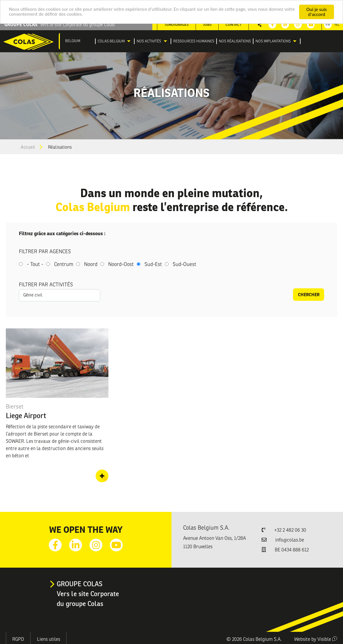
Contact (234, 25)
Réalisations (60, 147)
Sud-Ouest (184, 264)
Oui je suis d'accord (317, 12)
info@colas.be (290, 540)
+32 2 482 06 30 (290, 530)
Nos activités (149, 41)
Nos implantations (273, 41)
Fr (328, 25)
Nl (337, 25)
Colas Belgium (111, 41)
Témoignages (176, 25)
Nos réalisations (235, 41)
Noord (91, 264)
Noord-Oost (121, 264)
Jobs (207, 25)
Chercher (309, 295)
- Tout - (35, 264)
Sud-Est (153, 264)
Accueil (28, 147)
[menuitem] (115, 41)
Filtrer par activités (46, 285)
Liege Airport (26, 415)
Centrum (64, 264)
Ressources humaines (194, 41)
